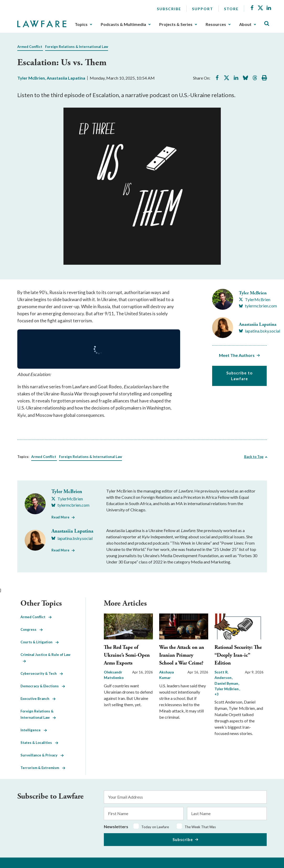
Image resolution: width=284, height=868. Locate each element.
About (245, 24)
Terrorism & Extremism (43, 768)
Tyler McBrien (31, 78)
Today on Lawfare (155, 827)
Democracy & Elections (43, 686)
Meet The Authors (237, 355)
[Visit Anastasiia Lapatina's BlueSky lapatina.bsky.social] (259, 331)
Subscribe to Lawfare (239, 376)
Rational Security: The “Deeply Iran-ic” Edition (238, 655)
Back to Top (254, 457)
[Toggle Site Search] (267, 24)
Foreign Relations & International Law (77, 47)
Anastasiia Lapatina (66, 78)
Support (203, 9)
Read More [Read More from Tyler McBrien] (60, 517)
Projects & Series (176, 24)
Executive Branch (38, 699)
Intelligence (34, 730)
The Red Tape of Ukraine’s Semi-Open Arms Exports (127, 655)
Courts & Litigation (40, 642)
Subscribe (169, 9)
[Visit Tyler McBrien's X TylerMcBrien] (255, 300)
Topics (81, 24)
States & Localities (39, 743)
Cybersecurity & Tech (42, 673)
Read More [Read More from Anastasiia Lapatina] (60, 550)
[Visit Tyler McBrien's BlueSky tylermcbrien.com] (258, 306)
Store (231, 9)
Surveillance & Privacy (42, 755)
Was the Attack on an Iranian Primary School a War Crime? (182, 655)
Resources (216, 24)
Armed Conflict (30, 47)
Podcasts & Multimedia (123, 24)
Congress (32, 629)
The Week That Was (200, 827)
